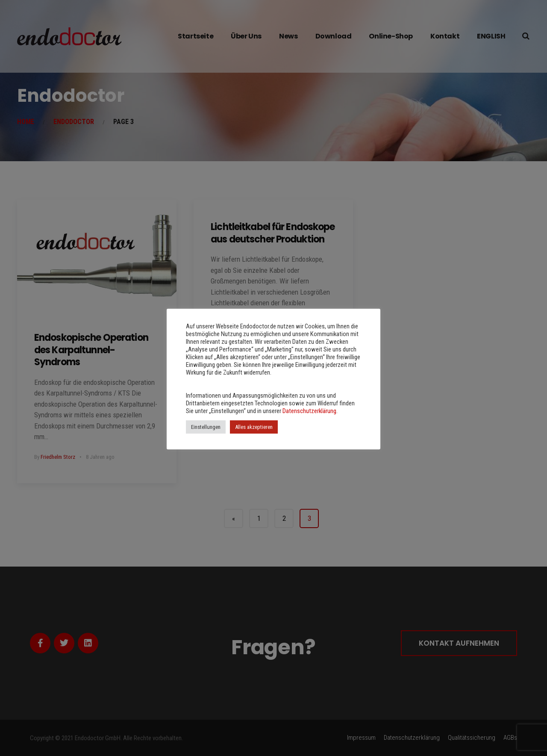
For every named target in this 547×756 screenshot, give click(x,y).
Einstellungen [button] (206, 427)
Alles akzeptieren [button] (254, 427)
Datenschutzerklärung (309, 411)
